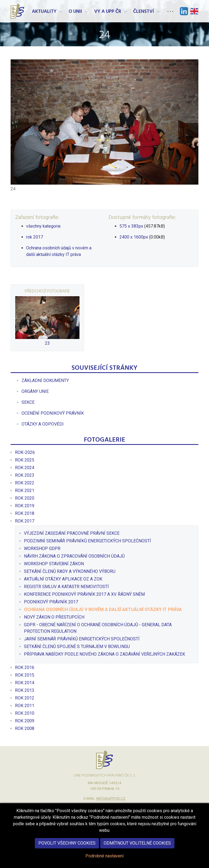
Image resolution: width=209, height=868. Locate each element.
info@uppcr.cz (111, 798)
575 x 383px (131, 226)
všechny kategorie (43, 226)
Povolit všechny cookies (67, 848)
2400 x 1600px (134, 237)
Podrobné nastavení (104, 861)
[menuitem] (45, 380)
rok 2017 (35, 237)
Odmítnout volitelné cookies (137, 848)
